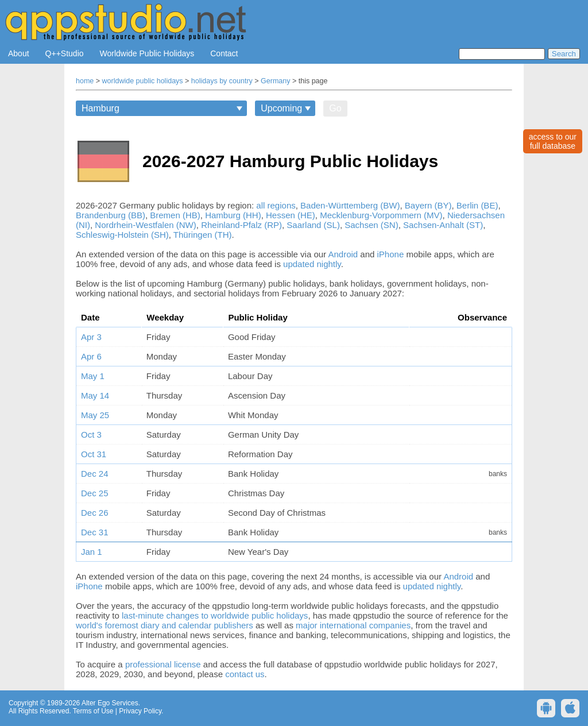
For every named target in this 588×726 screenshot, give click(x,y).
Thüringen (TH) (203, 235)
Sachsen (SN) (371, 225)
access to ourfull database (553, 141)
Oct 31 (94, 454)
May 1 (93, 376)
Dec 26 (95, 513)
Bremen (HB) (175, 215)
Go (335, 108)
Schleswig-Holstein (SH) (122, 235)
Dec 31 (95, 532)
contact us (245, 674)
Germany (275, 81)
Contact (224, 53)
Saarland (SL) (313, 225)
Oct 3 (91, 435)
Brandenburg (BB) (111, 215)
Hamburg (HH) (233, 215)
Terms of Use (93, 711)
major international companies (353, 625)
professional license (163, 664)
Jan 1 (92, 552)
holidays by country (222, 81)
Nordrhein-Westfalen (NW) (145, 225)
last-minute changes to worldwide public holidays (215, 615)
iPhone (391, 254)
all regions (276, 205)
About (19, 53)
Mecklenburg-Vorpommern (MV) (381, 215)
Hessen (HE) (291, 215)
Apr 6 (91, 356)
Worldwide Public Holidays (147, 53)
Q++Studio (65, 53)
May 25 (95, 415)
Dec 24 (95, 474)
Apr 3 (91, 337)
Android (343, 254)
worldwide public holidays (143, 81)
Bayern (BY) (428, 205)
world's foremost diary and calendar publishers (165, 625)
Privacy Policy (140, 711)
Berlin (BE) (477, 205)
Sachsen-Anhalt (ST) (443, 225)
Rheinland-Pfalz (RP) (241, 225)
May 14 (95, 395)
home (85, 81)
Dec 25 (95, 493)
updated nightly (312, 264)
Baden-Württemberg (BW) (350, 205)
